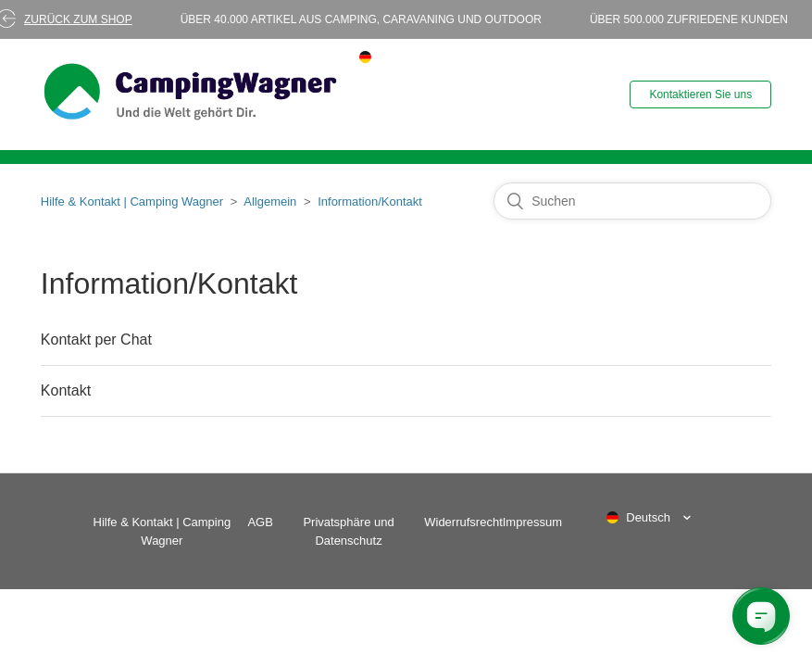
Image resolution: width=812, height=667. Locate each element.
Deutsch (648, 517)
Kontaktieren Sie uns (700, 94)
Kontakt (66, 390)
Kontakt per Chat (96, 340)
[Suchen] (632, 201)
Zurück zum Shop (78, 19)
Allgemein (270, 201)
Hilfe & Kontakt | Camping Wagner (132, 201)
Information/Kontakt (370, 201)
